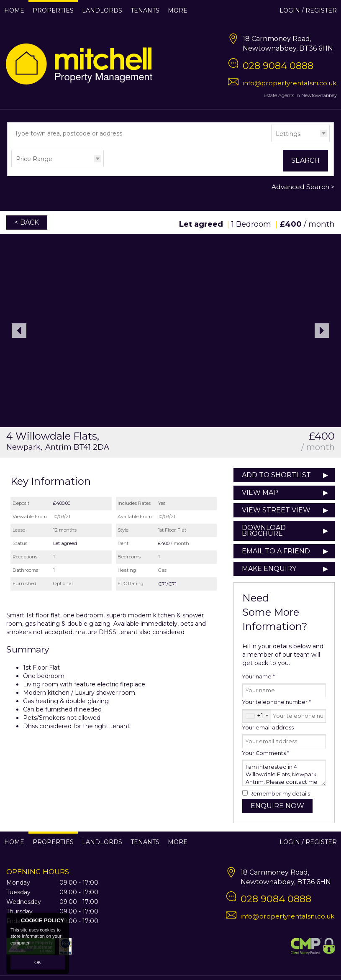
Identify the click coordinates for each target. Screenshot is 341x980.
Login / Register (308, 10)
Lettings (288, 134)
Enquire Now (277, 806)
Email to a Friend (276, 551)
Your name (259, 677)
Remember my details (280, 794)
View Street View (276, 510)
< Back (27, 222)
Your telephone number (277, 702)
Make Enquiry (269, 569)
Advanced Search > (303, 187)
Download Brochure (264, 531)
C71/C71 (167, 584)
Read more (22, 949)
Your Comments (266, 753)
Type (271, 142)
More (178, 10)
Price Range (34, 159)
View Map (260, 493)
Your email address (268, 728)
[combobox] (257, 716)
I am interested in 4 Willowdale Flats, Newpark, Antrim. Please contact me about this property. (284, 773)
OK (38, 962)
